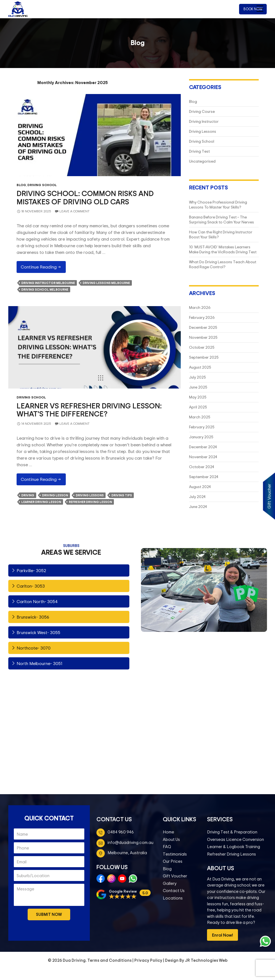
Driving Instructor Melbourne (48, 283)
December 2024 (203, 447)
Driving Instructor (204, 121)
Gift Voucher (175, 876)
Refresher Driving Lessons (231, 854)
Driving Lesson (55, 495)
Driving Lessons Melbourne (106, 283)
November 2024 (203, 457)
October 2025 (202, 347)
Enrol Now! (222, 935)
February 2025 (202, 427)
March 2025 (200, 417)
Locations (173, 898)
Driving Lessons (203, 131)
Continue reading (43, 268)
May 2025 (198, 397)
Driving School (42, 185)
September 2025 (204, 357)
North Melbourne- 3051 (39, 663)
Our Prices (173, 861)
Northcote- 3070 (34, 648)
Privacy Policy (148, 960)
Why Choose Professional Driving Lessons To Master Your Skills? (218, 204)
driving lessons (90, 495)
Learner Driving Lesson (41, 502)
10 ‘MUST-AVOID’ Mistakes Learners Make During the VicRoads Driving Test (223, 249)
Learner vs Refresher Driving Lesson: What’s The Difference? (89, 410)
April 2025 (198, 407)
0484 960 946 (121, 832)
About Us (171, 839)
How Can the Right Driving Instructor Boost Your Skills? (221, 234)
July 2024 (197, 496)
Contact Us (174, 891)
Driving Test (199, 151)
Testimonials (175, 854)
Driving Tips (122, 495)
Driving (28, 495)
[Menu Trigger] (260, 8)
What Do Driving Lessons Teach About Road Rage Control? (223, 264)
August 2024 (200, 487)
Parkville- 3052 (31, 570)
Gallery (170, 883)
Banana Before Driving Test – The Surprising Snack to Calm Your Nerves (222, 219)
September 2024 (204, 477)
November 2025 (203, 337)
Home (168, 832)
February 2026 (202, 317)
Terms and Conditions (109, 960)
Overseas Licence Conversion (235, 839)
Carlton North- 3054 (37, 601)
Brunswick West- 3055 (38, 632)
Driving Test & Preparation (232, 832)
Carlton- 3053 (31, 586)
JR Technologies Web (206, 960)
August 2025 (200, 367)
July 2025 (197, 377)
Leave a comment (74, 211)
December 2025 (203, 327)
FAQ (167, 847)
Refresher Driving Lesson (90, 502)
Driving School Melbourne (45, 290)
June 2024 (198, 506)
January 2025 (201, 437)
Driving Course (202, 111)
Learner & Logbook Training (234, 847)
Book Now (253, 9)
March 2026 (200, 307)
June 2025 (198, 387)
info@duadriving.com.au (130, 842)
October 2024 (201, 467)
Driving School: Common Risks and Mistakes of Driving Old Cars (85, 197)
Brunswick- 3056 (33, 617)
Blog (21, 185)
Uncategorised (202, 161)
